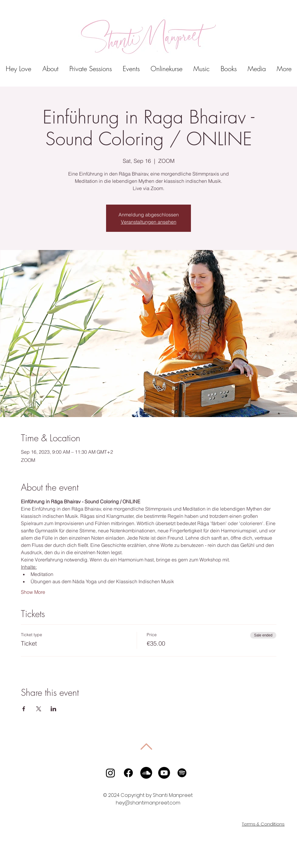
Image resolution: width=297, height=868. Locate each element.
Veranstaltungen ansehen (149, 222)
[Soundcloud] (146, 773)
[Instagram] (110, 773)
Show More (33, 592)
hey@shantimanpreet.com (148, 803)
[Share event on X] (39, 709)
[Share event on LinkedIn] (53, 709)
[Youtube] (164, 773)
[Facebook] (128, 773)
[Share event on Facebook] (24, 709)
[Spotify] (182, 773)
